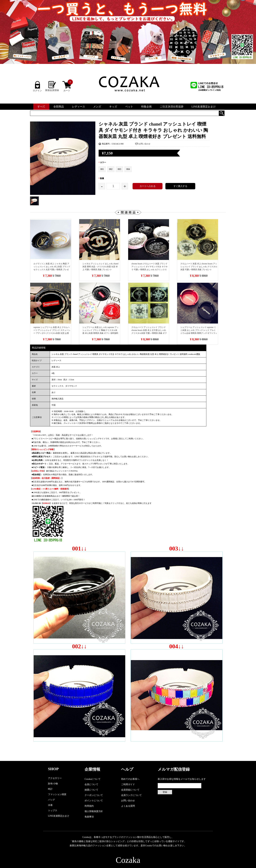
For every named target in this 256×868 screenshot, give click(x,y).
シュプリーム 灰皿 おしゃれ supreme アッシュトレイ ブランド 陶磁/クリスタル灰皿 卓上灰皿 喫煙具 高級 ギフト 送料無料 (100, 330)
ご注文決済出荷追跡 (172, 107)
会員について (91, 784)
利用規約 (89, 806)
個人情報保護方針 (94, 811)
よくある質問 (128, 806)
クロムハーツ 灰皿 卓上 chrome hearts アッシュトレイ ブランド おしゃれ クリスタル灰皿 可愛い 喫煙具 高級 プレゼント (199, 267)
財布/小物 (53, 784)
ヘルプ (127, 769)
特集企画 (146, 107)
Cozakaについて (93, 779)
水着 (50, 805)
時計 (50, 789)
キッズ (113, 107)
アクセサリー (55, 778)
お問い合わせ (144, 144)
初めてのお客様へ (130, 779)
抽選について (91, 790)
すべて (41, 107)
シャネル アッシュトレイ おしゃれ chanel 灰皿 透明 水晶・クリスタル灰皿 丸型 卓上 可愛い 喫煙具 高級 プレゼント (100, 267)
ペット (129, 107)
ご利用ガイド (128, 784)
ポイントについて (94, 801)
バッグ (51, 800)
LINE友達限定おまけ (204, 107)
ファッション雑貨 (57, 794)
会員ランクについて (131, 795)
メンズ (97, 107)
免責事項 (89, 817)
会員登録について (130, 790)
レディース (79, 107)
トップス (53, 811)
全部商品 (59, 107)
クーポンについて (94, 795)
